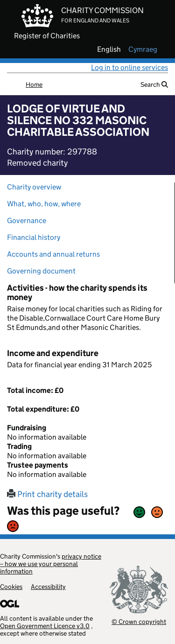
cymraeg (143, 49)
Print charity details (47, 494)
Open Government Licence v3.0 (45, 626)
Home (34, 84)
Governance (27, 220)
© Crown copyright (139, 621)
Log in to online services (129, 67)
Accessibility (48, 587)
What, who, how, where (44, 204)
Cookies (11, 587)
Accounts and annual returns (53, 254)
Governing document (41, 271)
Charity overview (34, 187)
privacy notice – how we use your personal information (51, 564)
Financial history (34, 237)
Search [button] (154, 84)
